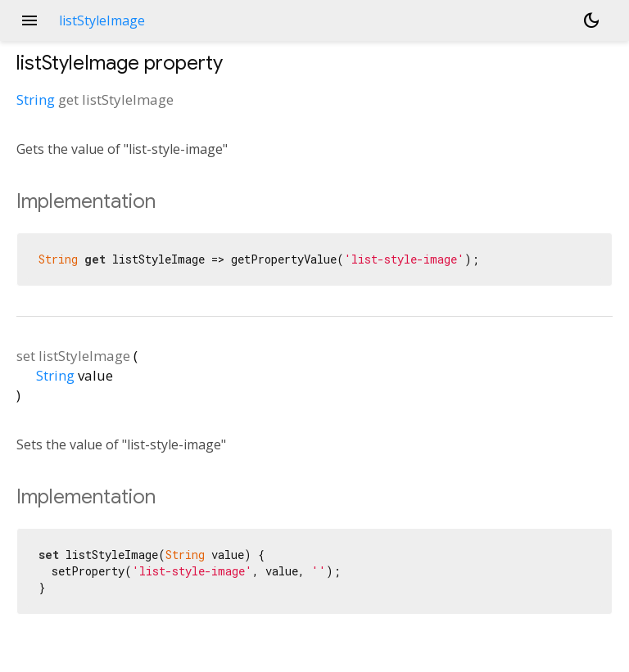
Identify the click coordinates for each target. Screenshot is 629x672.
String (36, 99)
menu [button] (29, 20)
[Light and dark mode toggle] (591, 20)
